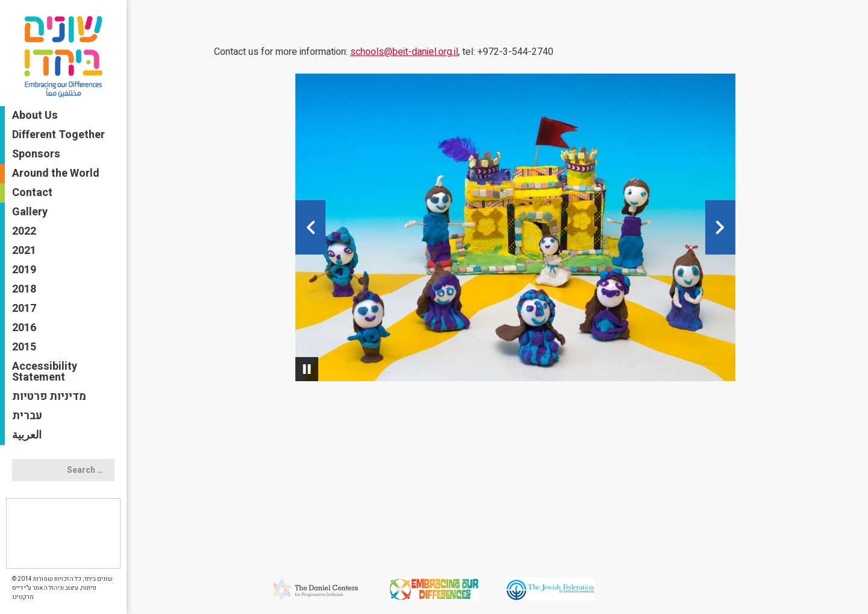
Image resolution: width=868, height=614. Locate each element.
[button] (310, 227)
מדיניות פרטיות (49, 397)
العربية (27, 435)
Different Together (58, 135)
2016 (24, 328)
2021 (24, 251)
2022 (24, 231)
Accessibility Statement (45, 372)
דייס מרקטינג (23, 593)
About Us (35, 116)
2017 (24, 309)
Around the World (56, 173)
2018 (24, 289)
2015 (24, 347)
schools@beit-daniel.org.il (404, 52)
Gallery (30, 212)
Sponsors (36, 154)
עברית (27, 416)
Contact (32, 193)
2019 (24, 270)
